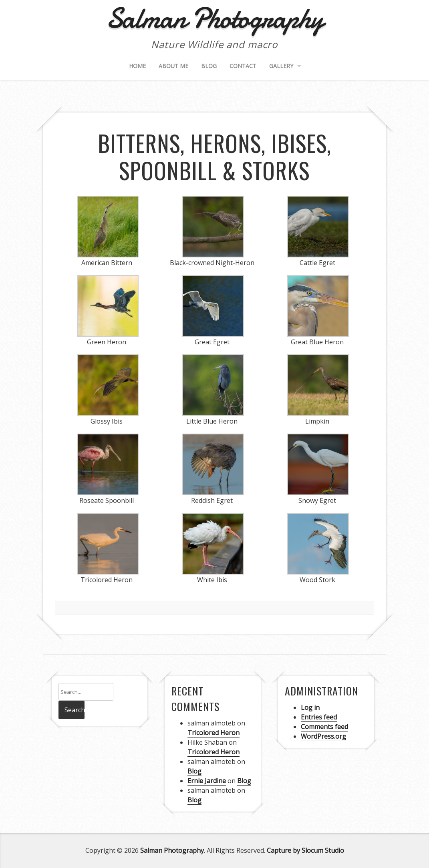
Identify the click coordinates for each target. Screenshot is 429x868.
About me (173, 66)
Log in (310, 707)
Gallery (281, 66)
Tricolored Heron (213, 733)
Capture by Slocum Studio (305, 850)
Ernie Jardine (207, 781)
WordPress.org (323, 736)
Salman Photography (172, 850)
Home (137, 66)
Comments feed (324, 727)
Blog (209, 66)
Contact (243, 66)
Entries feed (319, 717)
